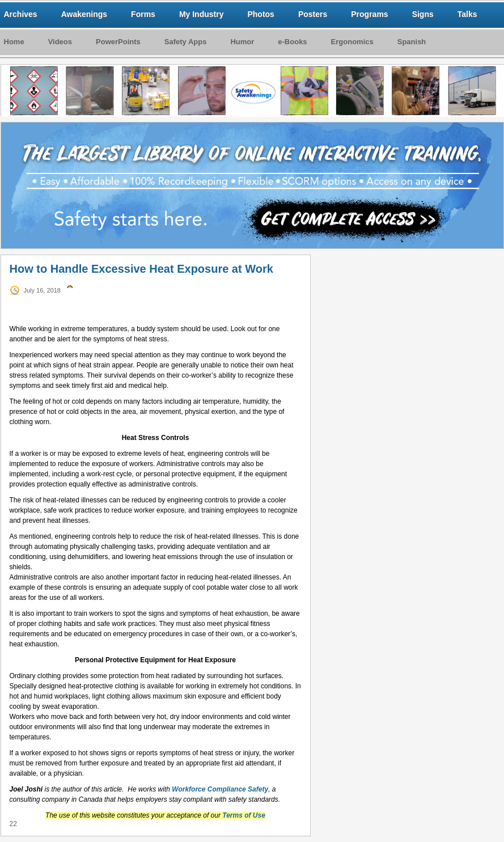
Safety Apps (186, 42)
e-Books (292, 42)
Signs (423, 14)
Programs (369, 14)
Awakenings (84, 14)
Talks (467, 14)
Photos (261, 14)
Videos (60, 42)
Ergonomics (352, 42)
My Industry (202, 14)
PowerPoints (118, 42)
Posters (313, 14)
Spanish (412, 42)
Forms (143, 14)
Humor (242, 42)
